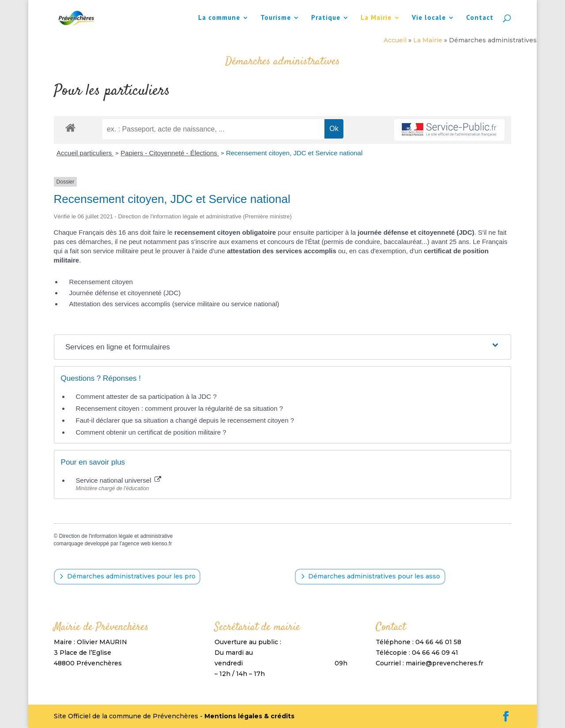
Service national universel (119, 480)
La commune (219, 18)
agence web (136, 544)
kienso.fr (162, 544)
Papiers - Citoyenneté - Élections (170, 153)
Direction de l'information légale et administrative (116, 536)
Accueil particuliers (85, 153)
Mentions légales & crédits (249, 716)
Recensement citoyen (101, 282)
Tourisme (276, 18)
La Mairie (376, 18)
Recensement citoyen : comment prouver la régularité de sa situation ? (179, 408)
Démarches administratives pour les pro (131, 576)
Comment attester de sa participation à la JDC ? (146, 396)
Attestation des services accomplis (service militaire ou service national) (174, 304)
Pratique (326, 18)
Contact (480, 18)
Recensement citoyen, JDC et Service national (294, 153)
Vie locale (429, 18)
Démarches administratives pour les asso (374, 576)
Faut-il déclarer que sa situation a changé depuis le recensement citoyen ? (185, 420)
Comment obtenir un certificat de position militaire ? (151, 432)
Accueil (395, 40)
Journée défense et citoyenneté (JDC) (125, 293)
